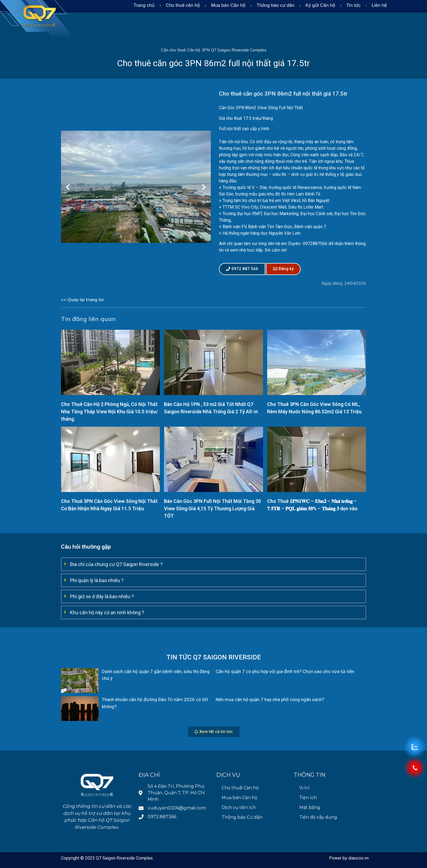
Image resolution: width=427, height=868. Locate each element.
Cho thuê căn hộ (183, 5)
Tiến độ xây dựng (318, 817)
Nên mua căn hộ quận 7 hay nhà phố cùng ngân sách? (270, 699)
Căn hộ (194, 50)
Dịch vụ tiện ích (239, 807)
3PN (206, 50)
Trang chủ (144, 5)
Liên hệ (379, 5)
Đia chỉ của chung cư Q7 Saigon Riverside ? (116, 564)
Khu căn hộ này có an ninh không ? (107, 612)
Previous (68, 187)
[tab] (213, 564)
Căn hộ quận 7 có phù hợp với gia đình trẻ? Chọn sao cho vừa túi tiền (285, 671)
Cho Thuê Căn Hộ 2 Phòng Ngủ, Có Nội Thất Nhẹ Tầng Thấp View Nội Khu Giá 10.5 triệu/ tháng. (109, 412)
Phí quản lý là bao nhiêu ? (97, 580)
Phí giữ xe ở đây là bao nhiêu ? (102, 596)
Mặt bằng (310, 807)
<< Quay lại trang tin (82, 299)
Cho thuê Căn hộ (240, 788)
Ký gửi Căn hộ (320, 5)
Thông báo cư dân (275, 5)
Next (204, 187)
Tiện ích (308, 798)
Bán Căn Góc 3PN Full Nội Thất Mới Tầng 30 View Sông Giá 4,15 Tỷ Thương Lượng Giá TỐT (212, 508)
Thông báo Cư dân (242, 817)
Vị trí (304, 788)
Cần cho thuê (173, 50)
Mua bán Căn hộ (228, 5)
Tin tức (353, 5)
